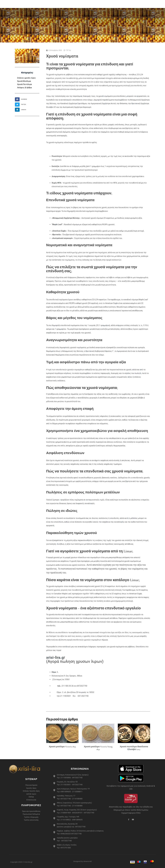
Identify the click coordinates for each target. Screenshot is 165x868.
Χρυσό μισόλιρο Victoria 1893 (62, 747)
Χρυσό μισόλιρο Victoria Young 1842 (98, 748)
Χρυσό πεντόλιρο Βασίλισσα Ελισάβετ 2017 (134, 748)
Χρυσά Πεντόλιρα (24, 84)
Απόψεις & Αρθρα (24, 88)
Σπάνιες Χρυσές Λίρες (86, 4)
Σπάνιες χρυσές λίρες (26, 78)
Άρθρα (133, 4)
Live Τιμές (122, 4)
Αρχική (41, 4)
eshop (51, 4)
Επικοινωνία (145, 4)
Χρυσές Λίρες (64, 4)
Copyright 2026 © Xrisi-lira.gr (21, 862)
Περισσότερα (107, 4)
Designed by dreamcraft (82, 861)
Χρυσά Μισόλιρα (24, 81)
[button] (22, 99)
